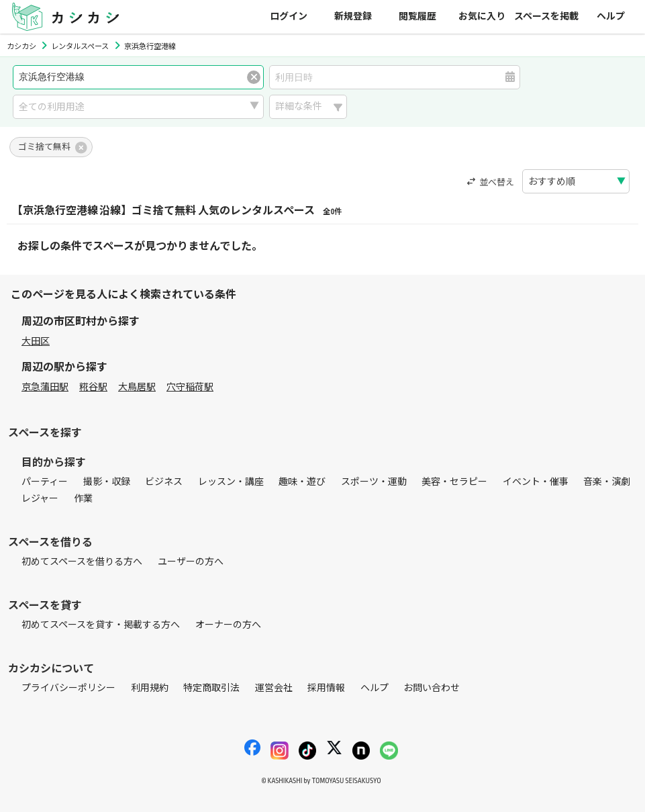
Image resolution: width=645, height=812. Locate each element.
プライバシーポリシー (68, 688)
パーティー (45, 482)
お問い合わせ (432, 688)
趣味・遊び (302, 482)
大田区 (36, 342)
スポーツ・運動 (374, 482)
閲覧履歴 (417, 16)
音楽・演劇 (607, 482)
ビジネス (164, 482)
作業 (83, 499)
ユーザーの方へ (191, 562)
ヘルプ (611, 16)
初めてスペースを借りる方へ (82, 562)
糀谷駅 (93, 387)
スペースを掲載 (546, 16)
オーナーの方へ (228, 625)
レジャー (40, 499)
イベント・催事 (536, 482)
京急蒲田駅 (45, 387)
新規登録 (353, 16)
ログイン (289, 16)
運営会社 (274, 688)
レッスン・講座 (231, 482)
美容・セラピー (454, 482)
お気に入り (482, 16)
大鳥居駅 (137, 387)
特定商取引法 (211, 688)
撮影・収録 (107, 482)
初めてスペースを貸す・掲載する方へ (101, 625)
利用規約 (150, 688)
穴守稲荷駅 (190, 387)
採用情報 (326, 688)
